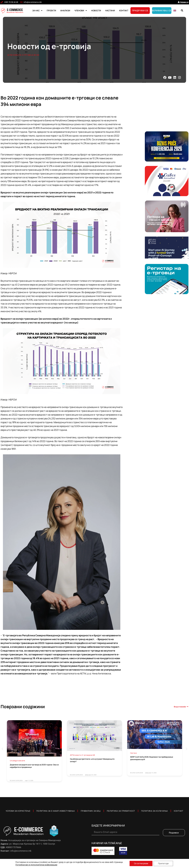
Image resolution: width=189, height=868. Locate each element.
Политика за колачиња (154, 811)
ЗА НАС (37, 11)
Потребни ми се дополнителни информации (36, 865)
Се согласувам (141, 863)
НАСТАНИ (110, 10)
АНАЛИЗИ (65, 10)
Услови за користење (18, 811)
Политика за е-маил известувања (55, 811)
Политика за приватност (121, 811)
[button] (182, 11)
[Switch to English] (175, 11)
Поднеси (174, 833)
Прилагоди (163, 863)
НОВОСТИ (96, 10)
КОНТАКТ (124, 10)
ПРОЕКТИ (51, 10)
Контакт (179, 811)
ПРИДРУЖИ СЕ (140, 10)
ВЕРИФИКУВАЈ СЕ (162, 10)
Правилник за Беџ (91, 811)
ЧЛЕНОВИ (81, 11)
